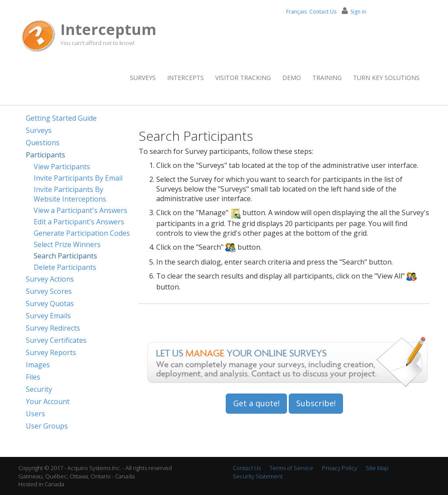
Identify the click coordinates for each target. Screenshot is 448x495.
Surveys (143, 78)
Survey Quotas (50, 303)
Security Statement (258, 476)
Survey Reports (51, 352)
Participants (45, 155)
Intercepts (185, 78)
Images (38, 365)
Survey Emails (48, 316)
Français (296, 12)
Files (33, 377)
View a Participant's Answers (80, 210)
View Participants (62, 167)
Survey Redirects (53, 328)
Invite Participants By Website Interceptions (70, 194)
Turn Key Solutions (386, 78)
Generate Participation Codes (82, 233)
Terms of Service (291, 468)
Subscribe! (316, 403)
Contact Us (323, 12)
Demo (292, 78)
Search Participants (65, 256)
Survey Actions (50, 279)
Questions (43, 143)
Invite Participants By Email (78, 178)
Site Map (377, 468)
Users (35, 414)
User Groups (47, 426)
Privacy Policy (339, 468)
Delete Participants (65, 267)
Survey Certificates (56, 340)
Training (327, 78)
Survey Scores (49, 291)
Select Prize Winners (67, 244)
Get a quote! (256, 403)
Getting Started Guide (61, 118)
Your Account (48, 401)
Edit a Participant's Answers (79, 222)
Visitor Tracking (243, 78)
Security (39, 389)
